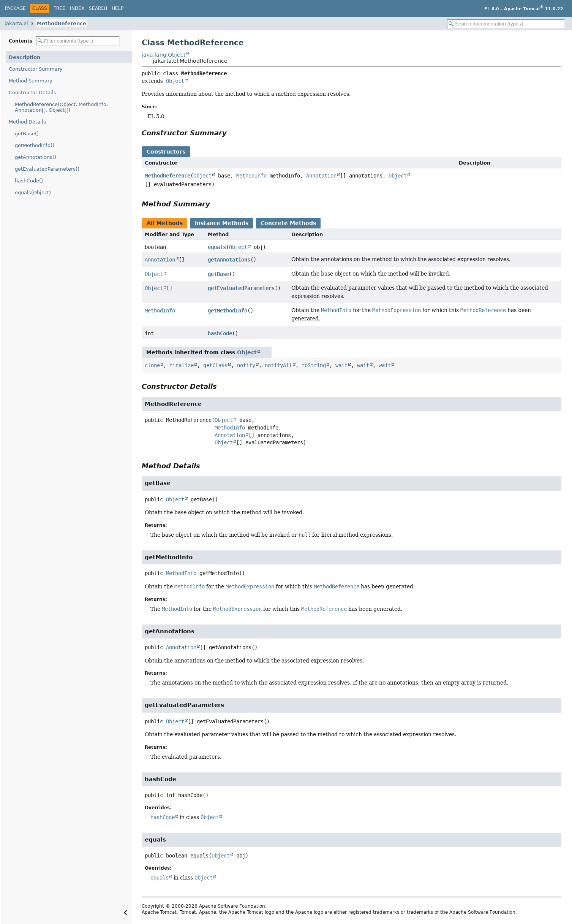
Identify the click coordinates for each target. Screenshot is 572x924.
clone (152, 365)
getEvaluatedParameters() (47, 169)
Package (15, 8)
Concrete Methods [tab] (288, 223)
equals (217, 247)
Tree (59, 8)
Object (175, 81)
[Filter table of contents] (78, 41)
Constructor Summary (36, 69)
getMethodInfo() (35, 145)
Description (24, 57)
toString (314, 365)
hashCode (220, 333)
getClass (215, 365)
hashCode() (29, 181)
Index (77, 8)
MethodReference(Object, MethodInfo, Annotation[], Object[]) (61, 107)
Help (118, 8)
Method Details (27, 122)
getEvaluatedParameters (241, 288)
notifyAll (278, 365)
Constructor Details (32, 93)
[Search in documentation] (506, 24)
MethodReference (62, 23)
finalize (182, 365)
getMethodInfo (228, 311)
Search (98, 8)
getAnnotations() (36, 157)
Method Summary (31, 81)
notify (246, 365)
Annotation (321, 176)
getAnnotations (229, 260)
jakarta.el (16, 23)
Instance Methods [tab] (222, 223)
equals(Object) (33, 193)
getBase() (27, 134)
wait (341, 365)
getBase (218, 274)
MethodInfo (251, 176)
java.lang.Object (164, 55)
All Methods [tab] (165, 223)
